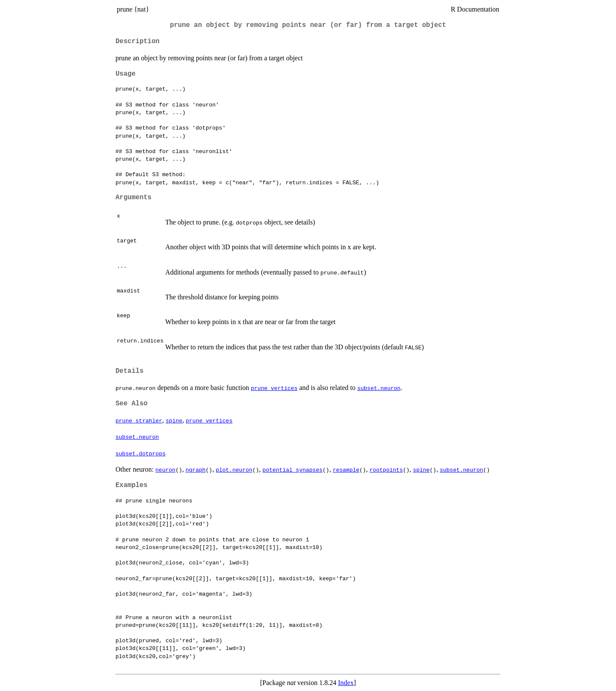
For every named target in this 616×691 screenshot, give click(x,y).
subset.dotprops (141, 453)
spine (174, 420)
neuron (165, 470)
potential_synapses (293, 470)
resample (346, 470)
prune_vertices (274, 388)
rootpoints (386, 470)
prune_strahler (139, 420)
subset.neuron (379, 388)
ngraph (196, 470)
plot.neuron (234, 470)
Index (346, 683)
